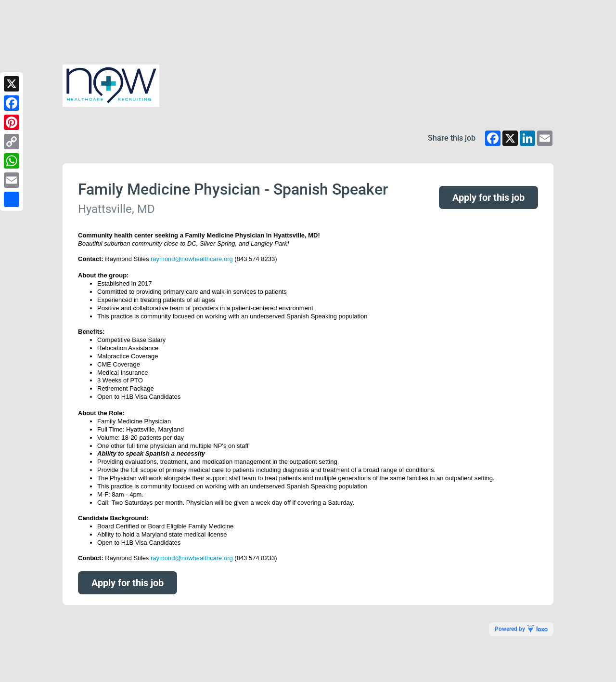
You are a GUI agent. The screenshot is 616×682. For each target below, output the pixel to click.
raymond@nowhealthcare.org (192, 259)
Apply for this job (488, 197)
